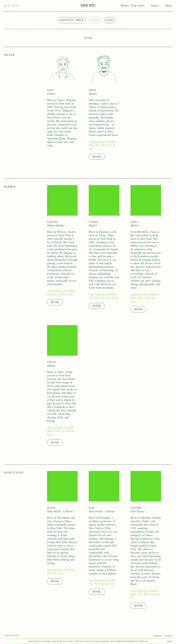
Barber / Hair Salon (133, 6)
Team (95, 20)
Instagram (157, 636)
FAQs (110, 20)
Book (97, 157)
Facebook (168, 636)
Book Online (11, 6)
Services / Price (72, 20)
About (169, 6)
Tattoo (155, 6)
